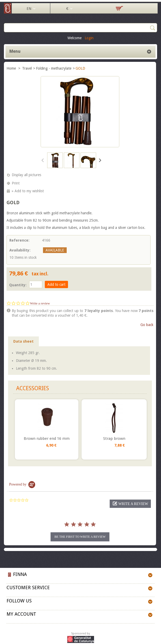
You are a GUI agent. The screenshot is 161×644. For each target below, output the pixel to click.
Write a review (40, 303)
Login (89, 38)
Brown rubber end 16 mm (47, 439)
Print (16, 183)
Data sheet (23, 341)
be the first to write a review (80, 537)
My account (21, 614)
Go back (147, 325)
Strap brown (114, 439)
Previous (43, 160)
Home (12, 68)
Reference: (19, 240)
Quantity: (18, 285)
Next (100, 160)
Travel (27, 68)
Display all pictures (26, 175)
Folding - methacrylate (54, 68)
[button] (130, 504)
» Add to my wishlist (28, 191)
